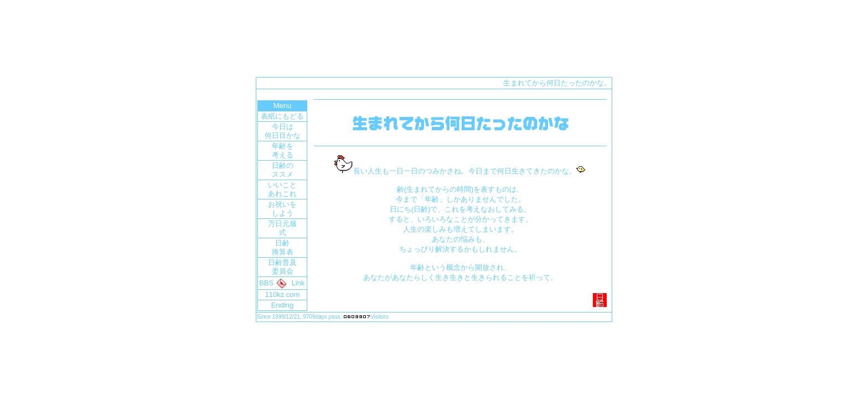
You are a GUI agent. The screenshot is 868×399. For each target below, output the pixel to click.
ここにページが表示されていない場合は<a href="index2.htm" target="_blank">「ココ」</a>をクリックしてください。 (434, 201)
